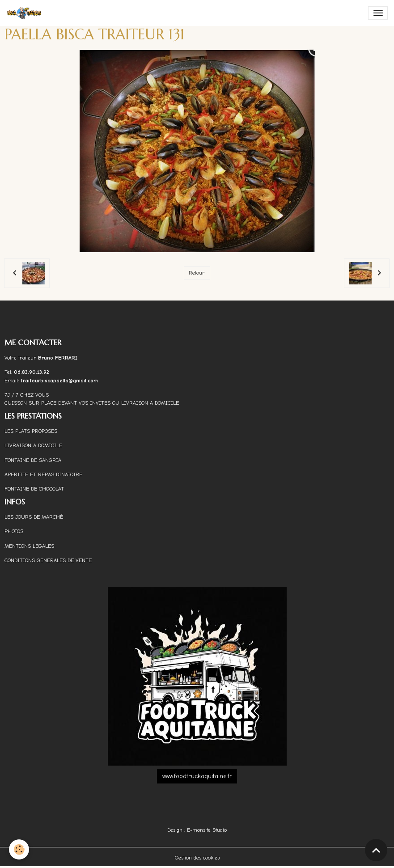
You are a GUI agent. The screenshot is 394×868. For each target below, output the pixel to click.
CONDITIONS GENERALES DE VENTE (48, 560)
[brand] (26, 13)
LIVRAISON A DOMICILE (33, 445)
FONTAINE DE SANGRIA (33, 460)
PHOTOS (14, 531)
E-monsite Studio (207, 830)
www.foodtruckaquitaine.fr (197, 776)
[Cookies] (19, 849)
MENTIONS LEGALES (29, 546)
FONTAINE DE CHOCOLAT (34, 489)
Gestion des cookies (197, 858)
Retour (197, 273)
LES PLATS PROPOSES (31, 431)
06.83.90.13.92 (32, 372)
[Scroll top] (376, 850)
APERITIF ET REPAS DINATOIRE (43, 474)
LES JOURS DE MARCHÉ (34, 517)
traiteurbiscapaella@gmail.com (60, 381)
